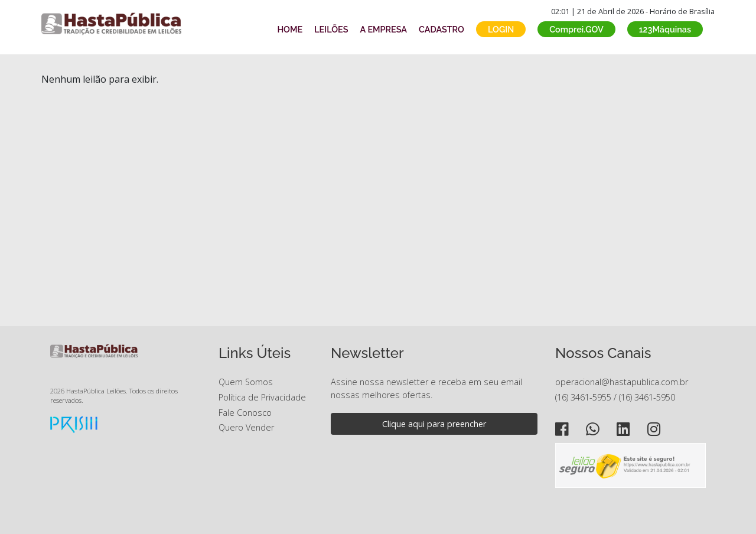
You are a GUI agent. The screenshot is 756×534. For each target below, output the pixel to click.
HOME (290, 29)
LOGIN (501, 29)
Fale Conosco (245, 413)
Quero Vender (246, 427)
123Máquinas (665, 29)
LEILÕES (331, 29)
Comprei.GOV (576, 29)
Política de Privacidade (262, 397)
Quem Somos (246, 382)
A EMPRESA (384, 29)
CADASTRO (441, 29)
